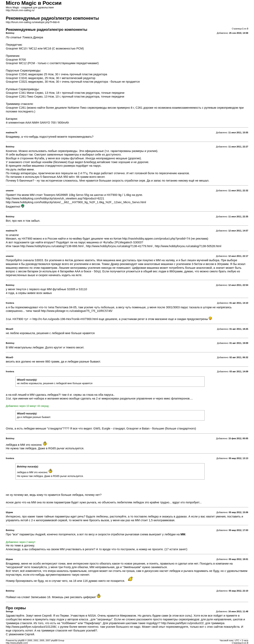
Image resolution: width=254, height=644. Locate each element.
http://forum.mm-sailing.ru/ (20, 10)
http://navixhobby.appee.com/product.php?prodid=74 (156, 239)
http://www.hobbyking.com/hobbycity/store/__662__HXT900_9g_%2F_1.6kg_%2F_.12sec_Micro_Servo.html (76, 202)
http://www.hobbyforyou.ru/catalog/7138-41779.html (119, 246)
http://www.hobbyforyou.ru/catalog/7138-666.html (52, 246)
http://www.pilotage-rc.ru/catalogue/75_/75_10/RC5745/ (77, 311)
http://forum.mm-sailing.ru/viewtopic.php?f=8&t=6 (33, 22)
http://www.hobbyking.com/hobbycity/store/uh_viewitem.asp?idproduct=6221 (55, 198)
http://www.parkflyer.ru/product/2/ (182, 623)
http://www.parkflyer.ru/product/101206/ (31, 627)
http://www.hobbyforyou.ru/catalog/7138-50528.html (188, 246)
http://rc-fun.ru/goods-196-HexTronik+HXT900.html (65, 319)
